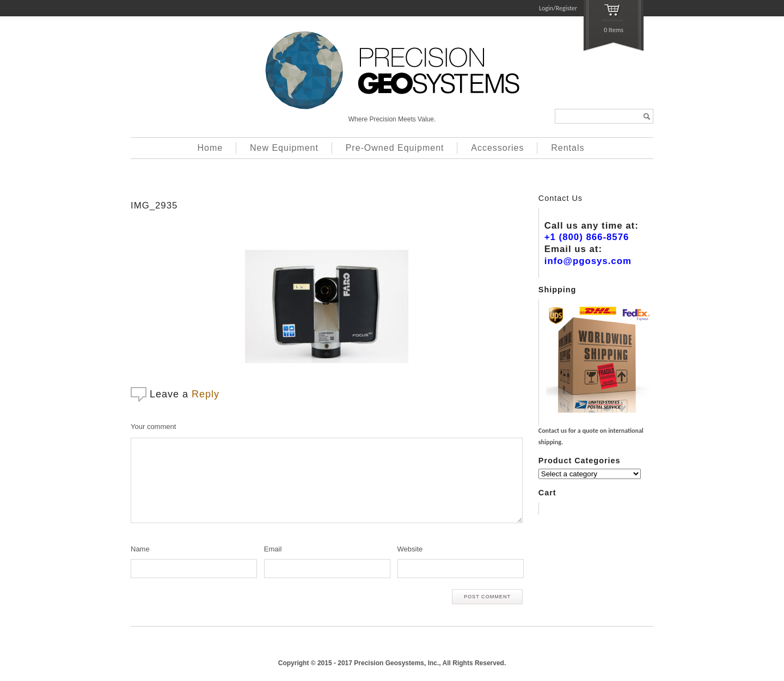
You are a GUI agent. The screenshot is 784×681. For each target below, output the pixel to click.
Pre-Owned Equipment (395, 148)
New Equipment (284, 148)
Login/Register (558, 8)
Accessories (497, 148)
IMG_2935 (154, 205)
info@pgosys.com (588, 261)
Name (140, 549)
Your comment (153, 427)
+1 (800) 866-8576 (587, 237)
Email (273, 549)
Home (210, 148)
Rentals (568, 148)
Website (410, 549)
